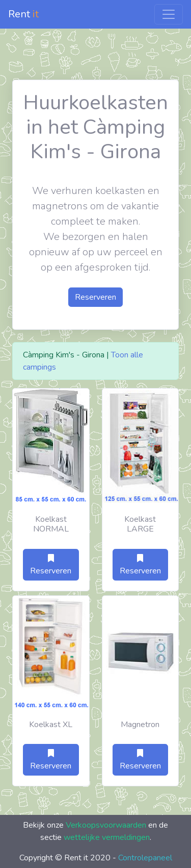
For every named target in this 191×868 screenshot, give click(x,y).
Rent (23, 14)
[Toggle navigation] (169, 14)
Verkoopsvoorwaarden (106, 825)
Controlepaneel (145, 858)
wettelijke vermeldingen (107, 837)
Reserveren (95, 297)
